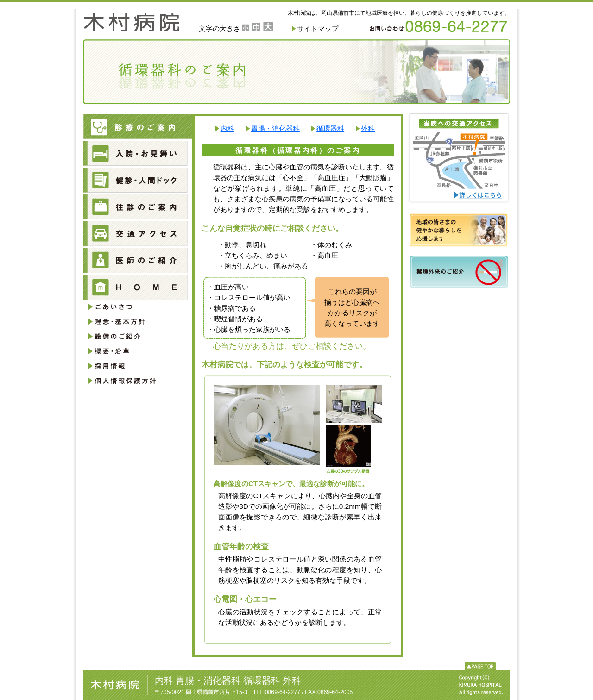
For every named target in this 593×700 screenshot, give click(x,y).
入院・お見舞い (138, 154)
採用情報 (135, 365)
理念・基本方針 (135, 322)
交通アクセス (138, 235)
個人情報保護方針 (135, 380)
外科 (368, 128)
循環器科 (330, 128)
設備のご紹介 (135, 337)
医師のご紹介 (138, 262)
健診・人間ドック (138, 181)
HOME (138, 288)
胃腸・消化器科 (275, 128)
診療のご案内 (138, 127)
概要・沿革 (135, 351)
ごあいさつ (135, 308)
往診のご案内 (138, 208)
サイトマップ (318, 28)
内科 (227, 128)
